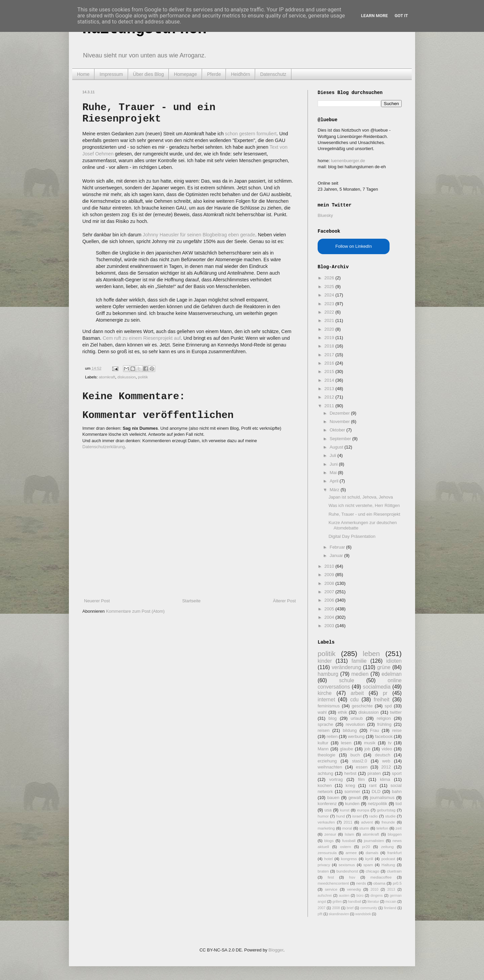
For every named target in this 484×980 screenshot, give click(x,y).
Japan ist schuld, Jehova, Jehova (361, 497)
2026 (330, 278)
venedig (354, 889)
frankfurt (394, 853)
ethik (342, 712)
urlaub (357, 718)
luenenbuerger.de (348, 161)
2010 (330, 566)
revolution (355, 724)
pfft (320, 914)
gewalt (355, 798)
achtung (325, 773)
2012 (330, 397)
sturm (364, 828)
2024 (330, 295)
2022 (330, 312)
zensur (330, 834)
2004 (330, 617)
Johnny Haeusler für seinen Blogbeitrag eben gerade (199, 235)
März (335, 490)
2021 (330, 320)
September (341, 439)
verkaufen (326, 822)
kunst (345, 810)
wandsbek (363, 914)
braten (323, 871)
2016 (330, 363)
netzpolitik (377, 804)
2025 (330, 287)
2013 (330, 389)
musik (370, 743)
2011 (330, 406)
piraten (374, 773)
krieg (350, 785)
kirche (325, 693)
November (340, 422)
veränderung (347, 667)
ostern (346, 847)
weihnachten (330, 767)
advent (367, 822)
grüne (384, 667)
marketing (326, 828)
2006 (330, 600)
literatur (373, 902)
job (367, 749)
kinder (325, 661)
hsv (352, 877)
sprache (325, 724)
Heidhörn (240, 74)
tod (399, 804)
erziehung (327, 761)
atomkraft (107, 377)
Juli (334, 455)
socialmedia (377, 687)
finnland (390, 908)
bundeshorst (347, 871)
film (361, 779)
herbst (350, 773)
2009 (330, 575)
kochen (325, 785)
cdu (354, 699)
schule (347, 680)
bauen (333, 798)
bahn (397, 791)
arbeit (357, 693)
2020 (330, 329)
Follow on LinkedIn (354, 246)
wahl (322, 712)
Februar (338, 547)
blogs (329, 841)
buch (355, 755)
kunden (352, 804)
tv (390, 743)
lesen (346, 743)
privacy (324, 865)
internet (326, 699)
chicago (372, 871)
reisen (324, 730)
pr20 (366, 847)
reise (397, 730)
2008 (330, 583)
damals (372, 853)
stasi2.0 (359, 761)
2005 (330, 609)
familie (359, 661)
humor (323, 816)
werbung (356, 736)
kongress (349, 859)
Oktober (338, 430)
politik (143, 377)
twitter (396, 712)
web (386, 761)
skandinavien (339, 914)
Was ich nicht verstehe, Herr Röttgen (364, 505)
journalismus (382, 798)
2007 (330, 592)
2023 (330, 304)
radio (373, 816)
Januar (337, 555)
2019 (330, 338)
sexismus (347, 865)
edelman (392, 674)
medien (360, 674)
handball (354, 902)
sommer (352, 791)
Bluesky (325, 215)
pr (385, 693)
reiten (332, 736)
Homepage (185, 74)
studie (390, 816)
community (369, 908)
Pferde (214, 74)
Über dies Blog (149, 74)
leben (371, 654)
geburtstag (386, 810)
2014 (330, 380)
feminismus (329, 706)
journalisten (374, 841)
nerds (361, 883)
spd (388, 706)
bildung (350, 730)
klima (385, 779)
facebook (384, 736)
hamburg (328, 674)
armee (351, 853)
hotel (328, 859)
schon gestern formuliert (251, 134)
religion (384, 718)
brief (350, 908)
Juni (334, 464)
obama (379, 883)
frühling (384, 724)
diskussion (127, 377)
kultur (323, 743)
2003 (330, 626)
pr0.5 (397, 883)
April (335, 481)
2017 (330, 355)
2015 (330, 371)
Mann (323, 749)
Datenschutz (273, 74)
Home (83, 74)
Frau (375, 730)
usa (328, 810)
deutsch (382, 755)
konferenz (327, 804)
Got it (401, 16)
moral (347, 828)
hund (340, 816)
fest (331, 877)
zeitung (388, 847)
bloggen (395, 834)
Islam (350, 834)
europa (363, 810)
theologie (327, 755)
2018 (330, 346)
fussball (349, 841)
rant (373, 785)
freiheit (382, 699)
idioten (394, 661)
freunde (388, 822)
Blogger (276, 950)
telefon (382, 828)
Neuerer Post (97, 601)
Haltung (388, 865)
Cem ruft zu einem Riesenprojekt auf (142, 338)
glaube (346, 749)
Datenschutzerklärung (104, 447)
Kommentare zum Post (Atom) (135, 611)
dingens (376, 896)
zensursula (327, 853)
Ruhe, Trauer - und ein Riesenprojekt (364, 514)
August (337, 447)
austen (344, 896)
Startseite (191, 601)
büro (360, 896)
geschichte (362, 706)
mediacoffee (381, 877)
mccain (391, 902)
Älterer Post (284, 601)
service (331, 889)
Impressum (111, 74)
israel (357, 816)
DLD (376, 791)
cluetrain (394, 871)
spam (368, 865)
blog (333, 718)
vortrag (336, 779)
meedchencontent (333, 883)
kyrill (369, 859)
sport (397, 773)
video (387, 749)
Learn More (374, 16)
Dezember (340, 413)
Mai (334, 473)
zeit (399, 828)
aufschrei (325, 896)
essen (362, 767)
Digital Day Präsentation (352, 536)
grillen (337, 902)
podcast (388, 859)
